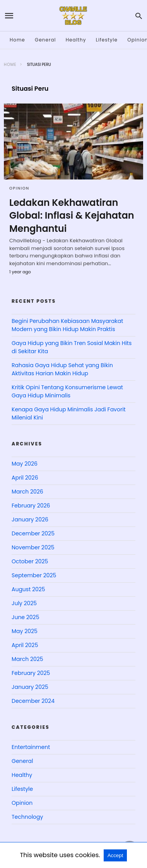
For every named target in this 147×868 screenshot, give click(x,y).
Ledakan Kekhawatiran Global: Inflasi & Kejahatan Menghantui (72, 216)
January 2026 (30, 519)
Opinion (19, 188)
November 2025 (33, 547)
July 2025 (24, 603)
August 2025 (28, 589)
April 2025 (25, 645)
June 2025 (25, 617)
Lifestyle (107, 40)
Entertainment (31, 747)
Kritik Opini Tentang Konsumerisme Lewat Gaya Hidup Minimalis (67, 391)
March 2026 (27, 492)
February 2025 (31, 673)
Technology (27, 817)
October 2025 (30, 561)
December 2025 (33, 533)
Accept (115, 855)
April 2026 (25, 478)
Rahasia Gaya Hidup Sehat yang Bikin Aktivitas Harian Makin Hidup (62, 369)
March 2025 (27, 659)
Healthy (76, 40)
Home (17, 40)
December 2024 (33, 701)
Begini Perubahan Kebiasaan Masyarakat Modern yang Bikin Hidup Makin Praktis (67, 325)
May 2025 (25, 631)
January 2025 (30, 687)
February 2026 (31, 506)
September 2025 (34, 575)
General (45, 40)
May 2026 (25, 464)
